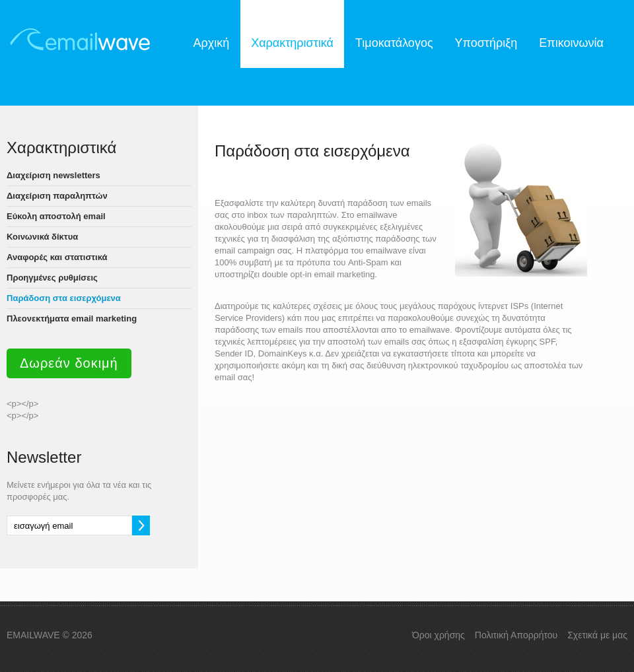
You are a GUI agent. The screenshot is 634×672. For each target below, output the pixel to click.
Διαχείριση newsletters (53, 175)
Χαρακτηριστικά (292, 43)
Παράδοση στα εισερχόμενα (64, 298)
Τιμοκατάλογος (394, 43)
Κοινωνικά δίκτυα (42, 237)
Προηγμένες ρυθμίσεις (52, 278)
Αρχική (211, 43)
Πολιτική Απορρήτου (516, 635)
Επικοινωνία (571, 43)
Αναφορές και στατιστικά (57, 257)
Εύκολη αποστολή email (56, 216)
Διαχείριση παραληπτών (57, 196)
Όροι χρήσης (439, 635)
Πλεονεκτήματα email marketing (72, 319)
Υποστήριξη (486, 43)
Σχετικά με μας (597, 635)
